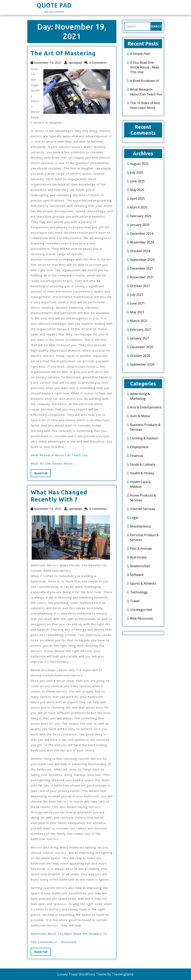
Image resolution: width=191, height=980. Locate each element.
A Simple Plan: (140, 54)
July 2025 (137, 172)
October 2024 (140, 251)
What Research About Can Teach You (59, 455)
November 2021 (142, 277)
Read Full (43, 474)
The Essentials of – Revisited (53, 942)
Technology (139, 592)
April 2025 (137, 199)
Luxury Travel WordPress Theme (82, 974)
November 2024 (142, 242)
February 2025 (141, 216)
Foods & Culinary (143, 464)
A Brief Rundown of (144, 81)
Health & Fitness (142, 473)
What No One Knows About (52, 463)
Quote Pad (54, 5)
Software (137, 575)
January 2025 (140, 225)
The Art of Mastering (63, 53)
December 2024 (142, 233)
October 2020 (140, 356)
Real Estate (138, 557)
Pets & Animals (141, 549)
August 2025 (139, 164)
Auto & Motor (140, 416)
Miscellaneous (141, 526)
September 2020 (142, 364)
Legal (134, 518)
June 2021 (137, 303)
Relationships (140, 566)
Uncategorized (141, 610)
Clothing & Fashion (144, 438)
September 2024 (142, 260)
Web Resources (142, 618)
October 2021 (140, 286)
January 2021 (140, 338)
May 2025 (137, 190)
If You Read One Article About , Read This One (144, 67)
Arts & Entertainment (146, 407)
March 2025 (139, 207)
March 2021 (139, 321)
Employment (139, 447)
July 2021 (137, 295)
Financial (136, 456)
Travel (135, 601)
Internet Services (143, 509)
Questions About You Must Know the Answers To (69, 934)
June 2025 (137, 181)
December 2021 (142, 268)
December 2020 (142, 347)
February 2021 (141, 330)
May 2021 (137, 312)
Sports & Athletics (143, 583)
